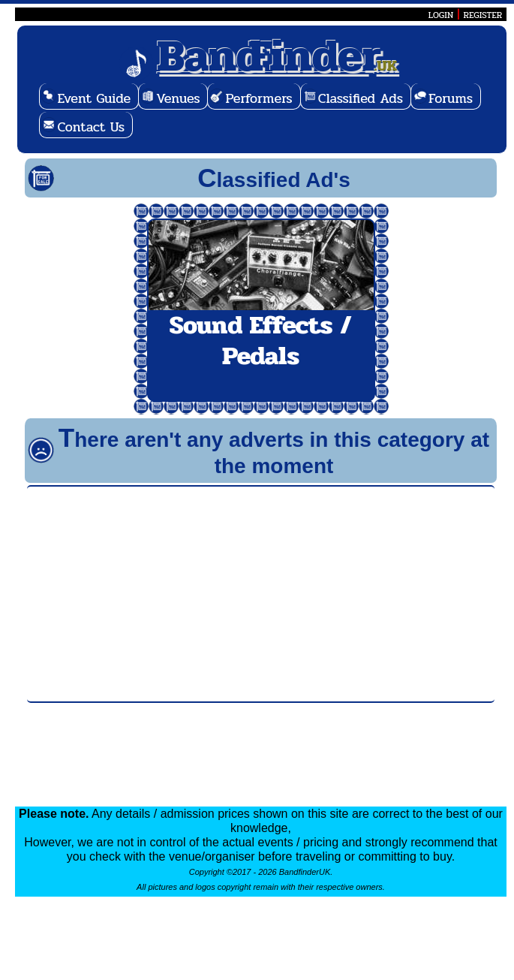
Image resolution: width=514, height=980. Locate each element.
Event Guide (94, 98)
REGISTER (483, 15)
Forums (451, 98)
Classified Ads (361, 98)
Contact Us (91, 127)
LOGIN (441, 15)
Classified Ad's (274, 180)
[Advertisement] (260, 594)
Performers (259, 98)
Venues (178, 98)
